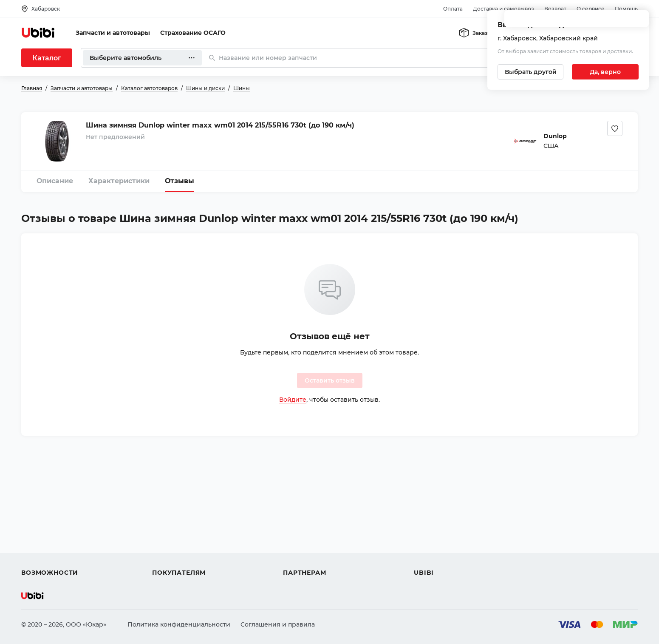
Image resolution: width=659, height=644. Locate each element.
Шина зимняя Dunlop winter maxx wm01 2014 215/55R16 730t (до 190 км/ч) (220, 125)
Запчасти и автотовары (113, 33)
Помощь (626, 9)
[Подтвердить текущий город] (605, 72)
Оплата (453, 9)
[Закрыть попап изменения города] (639, 21)
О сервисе (591, 9)
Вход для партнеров (315, 542)
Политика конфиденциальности (179, 624)
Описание (55, 181)
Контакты (429, 527)
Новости (427, 542)
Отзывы (180, 181)
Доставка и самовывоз (503, 9)
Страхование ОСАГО (193, 33)
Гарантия (167, 557)
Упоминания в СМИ (445, 557)
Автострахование (49, 527)
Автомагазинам (308, 527)
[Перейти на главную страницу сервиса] (38, 33)
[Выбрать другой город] (530, 72)
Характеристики (119, 181)
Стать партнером (310, 557)
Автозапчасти (43, 511)
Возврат (555, 9)
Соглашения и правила (278, 624)
